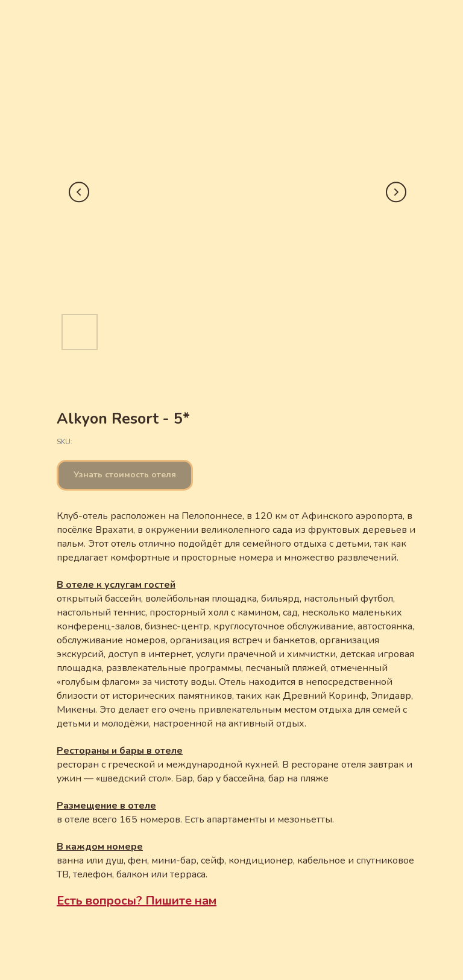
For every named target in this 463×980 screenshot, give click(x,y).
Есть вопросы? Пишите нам (137, 901)
